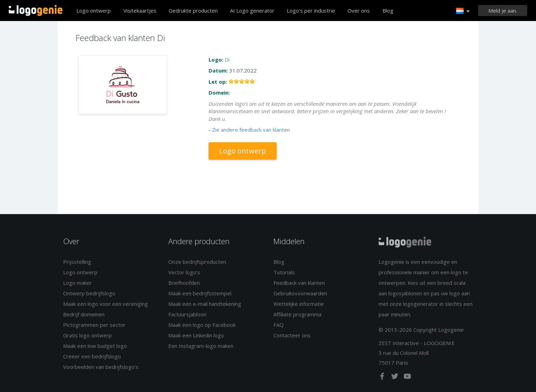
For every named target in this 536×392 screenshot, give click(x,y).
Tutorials (284, 272)
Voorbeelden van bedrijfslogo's (101, 367)
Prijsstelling (77, 262)
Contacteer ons (292, 335)
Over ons (359, 11)
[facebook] (383, 378)
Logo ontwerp (94, 11)
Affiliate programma (297, 314)
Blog (388, 11)
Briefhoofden (184, 283)
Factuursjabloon (187, 314)
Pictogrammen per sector (94, 325)
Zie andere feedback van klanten (251, 130)
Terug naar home (36, 11)
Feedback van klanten (299, 283)
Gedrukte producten (193, 11)
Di (227, 60)
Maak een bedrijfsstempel (200, 293)
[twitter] (395, 378)
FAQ (279, 325)
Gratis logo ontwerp (87, 335)
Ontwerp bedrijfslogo (89, 293)
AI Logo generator (252, 11)
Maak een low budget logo (95, 346)
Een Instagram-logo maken (201, 346)
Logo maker (77, 283)
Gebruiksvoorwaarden (300, 293)
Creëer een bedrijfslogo (92, 356)
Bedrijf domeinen (84, 314)
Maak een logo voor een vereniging (106, 304)
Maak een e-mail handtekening (205, 304)
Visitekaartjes (140, 11)
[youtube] (407, 378)
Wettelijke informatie (299, 304)
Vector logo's (184, 272)
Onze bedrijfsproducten (197, 262)
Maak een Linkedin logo (196, 335)
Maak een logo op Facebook (202, 325)
